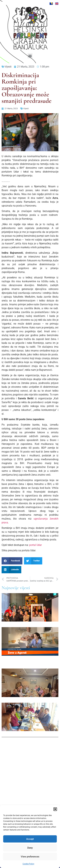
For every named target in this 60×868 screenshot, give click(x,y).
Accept (30, 839)
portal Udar (36, 545)
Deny (30, 848)
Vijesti (8, 67)
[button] (55, 809)
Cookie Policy (28, 864)
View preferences (30, 857)
